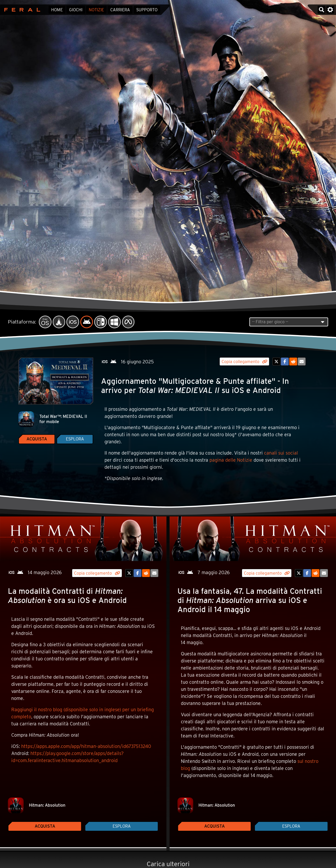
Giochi (76, 10)
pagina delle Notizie (231, 460)
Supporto (147, 10)
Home (57, 10)
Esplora (75, 439)
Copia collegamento (244, 362)
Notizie (96, 10)
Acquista (37, 439)
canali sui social (281, 453)
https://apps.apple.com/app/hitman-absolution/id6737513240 (86, 746)
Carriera (120, 10)
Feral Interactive (21, 10)
